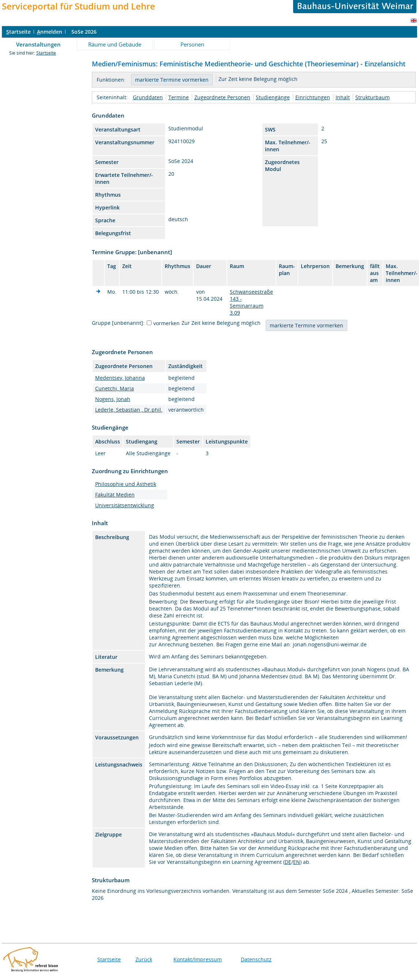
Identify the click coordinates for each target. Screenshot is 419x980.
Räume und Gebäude (115, 44)
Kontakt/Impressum (198, 959)
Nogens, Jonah (113, 399)
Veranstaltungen (38, 44)
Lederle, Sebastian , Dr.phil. (129, 410)
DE (288, 862)
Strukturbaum (373, 97)
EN (297, 862)
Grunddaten (148, 97)
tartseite (18, 32)
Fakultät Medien (115, 495)
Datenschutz (256, 959)
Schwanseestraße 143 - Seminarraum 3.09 (251, 302)
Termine (179, 97)
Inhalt (343, 97)
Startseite (46, 53)
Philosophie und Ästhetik (126, 484)
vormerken (167, 323)
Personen (192, 44)
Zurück (144, 959)
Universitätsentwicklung (125, 505)
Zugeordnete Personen (222, 97)
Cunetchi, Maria (115, 388)
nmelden (50, 32)
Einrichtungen (313, 97)
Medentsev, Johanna (120, 378)
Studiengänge (273, 97)
